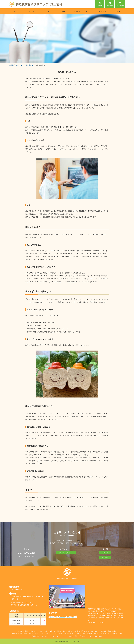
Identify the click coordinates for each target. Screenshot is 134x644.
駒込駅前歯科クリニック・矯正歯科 (69, 641)
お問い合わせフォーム (66, 553)
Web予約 (105, 553)
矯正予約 (105, 558)
